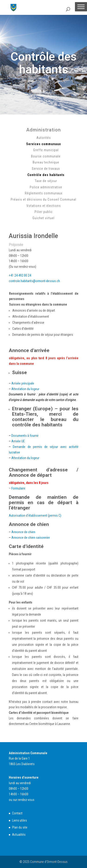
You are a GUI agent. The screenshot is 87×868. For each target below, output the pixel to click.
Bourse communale (46, 156)
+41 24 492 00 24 (20, 275)
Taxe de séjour (46, 181)
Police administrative (46, 187)
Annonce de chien (23, 532)
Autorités (44, 138)
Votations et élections (44, 206)
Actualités (19, 835)
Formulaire (18, 488)
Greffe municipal (46, 150)
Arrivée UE (18, 441)
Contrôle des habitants (46, 175)
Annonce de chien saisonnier (31, 538)
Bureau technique (46, 162)
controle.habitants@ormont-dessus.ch (34, 281)
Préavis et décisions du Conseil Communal (43, 199)
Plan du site (20, 827)
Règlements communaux (44, 193)
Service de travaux (46, 169)
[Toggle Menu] (81, 7)
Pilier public (44, 212)
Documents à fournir (25, 436)
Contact (17, 813)
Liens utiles (19, 820)
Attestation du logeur (25, 389)
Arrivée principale (23, 383)
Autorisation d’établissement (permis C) (35, 516)
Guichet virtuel (43, 218)
